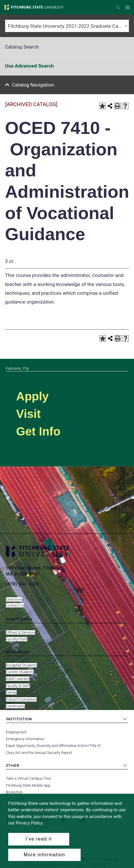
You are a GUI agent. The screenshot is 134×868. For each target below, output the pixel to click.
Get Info (38, 431)
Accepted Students (21, 665)
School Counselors (21, 699)
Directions (14, 599)
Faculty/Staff (17, 639)
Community (15, 706)
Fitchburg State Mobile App (28, 785)
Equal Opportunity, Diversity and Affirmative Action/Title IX (53, 746)
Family (11, 692)
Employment (16, 732)
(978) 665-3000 (22, 584)
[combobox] (67, 26)
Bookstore (14, 792)
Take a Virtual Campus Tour (29, 778)
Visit (28, 414)
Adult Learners (18, 679)
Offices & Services (21, 632)
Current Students (20, 672)
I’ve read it (39, 839)
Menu (128, 8)
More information (44, 855)
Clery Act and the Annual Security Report (39, 753)
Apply (32, 396)
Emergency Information (25, 739)
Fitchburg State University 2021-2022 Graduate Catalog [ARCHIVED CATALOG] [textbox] (68, 26)
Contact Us (15, 605)
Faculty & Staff (18, 686)
